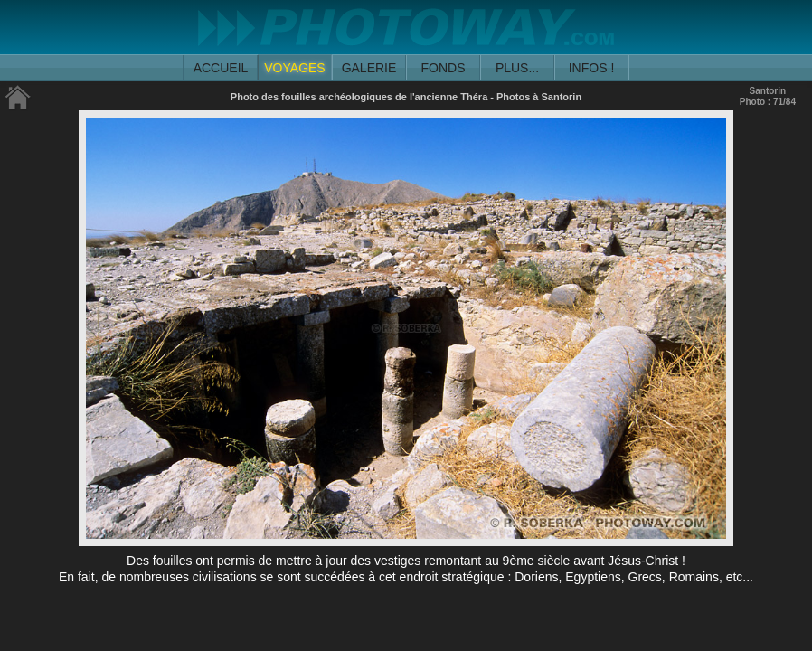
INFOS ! (592, 68)
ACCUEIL (221, 68)
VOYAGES (294, 68)
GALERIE (369, 68)
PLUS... (517, 68)
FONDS (444, 68)
